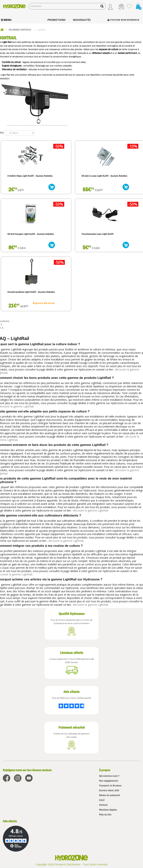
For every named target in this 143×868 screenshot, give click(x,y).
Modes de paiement (109, 795)
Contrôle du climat (11, 62)
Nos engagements (109, 781)
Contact (103, 805)
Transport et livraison (110, 786)
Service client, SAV (109, 790)
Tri (2, 133)
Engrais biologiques (12, 66)
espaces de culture (109, 49)
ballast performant (127, 53)
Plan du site (105, 815)
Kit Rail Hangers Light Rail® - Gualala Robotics (31, 234)
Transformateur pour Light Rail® (98, 234)
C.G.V (102, 800)
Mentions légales (108, 810)
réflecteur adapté (101, 53)
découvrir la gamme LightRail (90, 510)
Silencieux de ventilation (14, 69)
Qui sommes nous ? (109, 776)
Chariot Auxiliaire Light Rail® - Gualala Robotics (31, 292)
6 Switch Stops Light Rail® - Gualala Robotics (30, 176)
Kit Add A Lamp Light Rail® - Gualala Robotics (104, 176)
